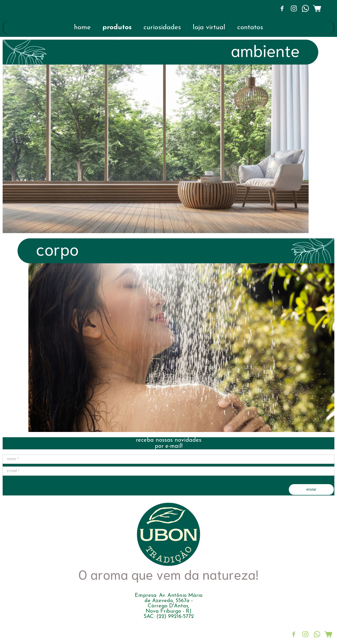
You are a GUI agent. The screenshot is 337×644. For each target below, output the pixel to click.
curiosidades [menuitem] (162, 28)
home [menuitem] (82, 28)
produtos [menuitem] (117, 28)
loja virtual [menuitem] (209, 28)
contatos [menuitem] (250, 28)
